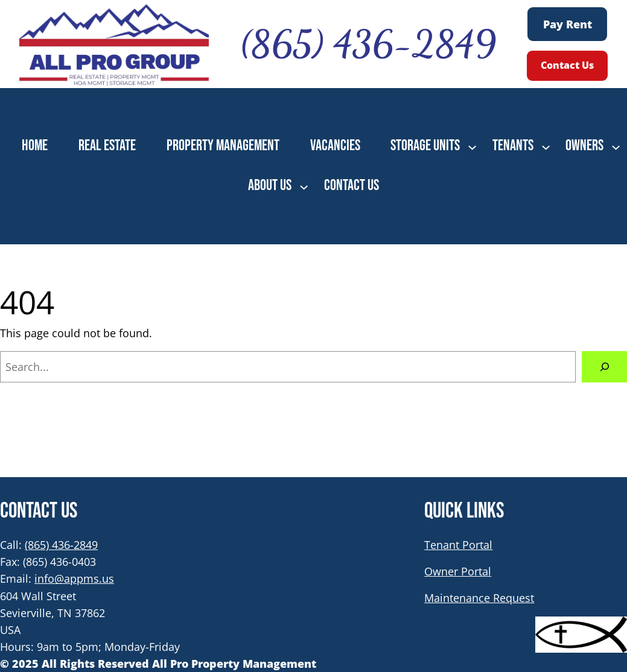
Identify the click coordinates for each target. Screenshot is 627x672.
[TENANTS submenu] (546, 146)
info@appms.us (74, 578)
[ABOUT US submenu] (304, 186)
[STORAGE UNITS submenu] (472, 146)
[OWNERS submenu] (616, 146)
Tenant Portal (458, 545)
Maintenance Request (479, 598)
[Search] (604, 367)
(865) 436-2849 (61, 545)
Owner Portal (458, 571)
